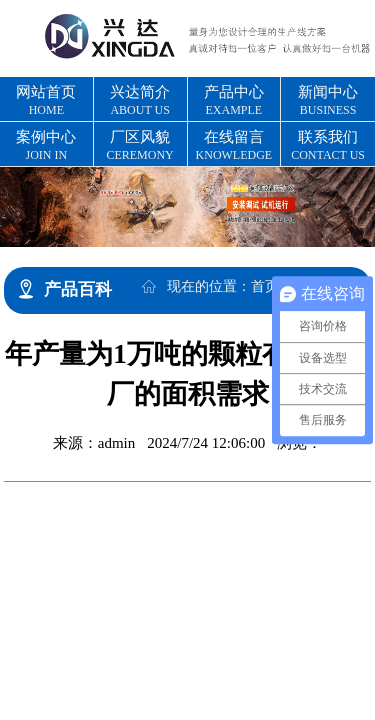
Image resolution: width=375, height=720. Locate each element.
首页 (265, 286)
